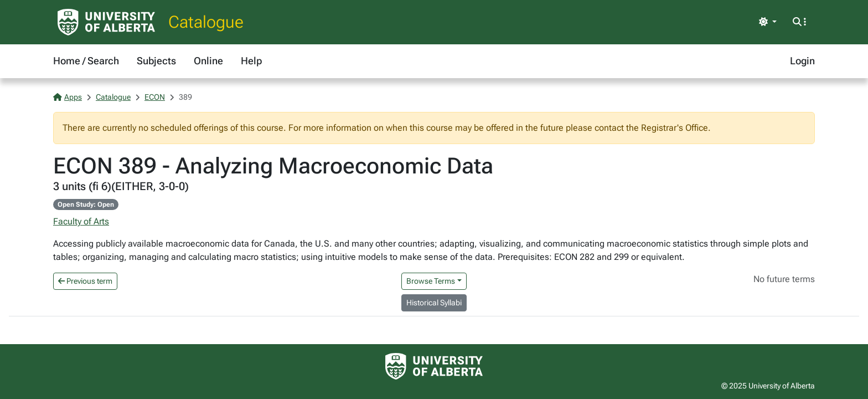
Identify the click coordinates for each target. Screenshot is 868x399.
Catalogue (206, 22)
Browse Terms (431, 281)
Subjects (156, 61)
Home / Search (86, 61)
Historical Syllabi (434, 303)
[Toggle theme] (768, 22)
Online (208, 61)
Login (802, 61)
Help (251, 61)
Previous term (85, 281)
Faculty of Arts (81, 221)
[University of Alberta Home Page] (106, 22)
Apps (68, 97)
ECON (155, 97)
